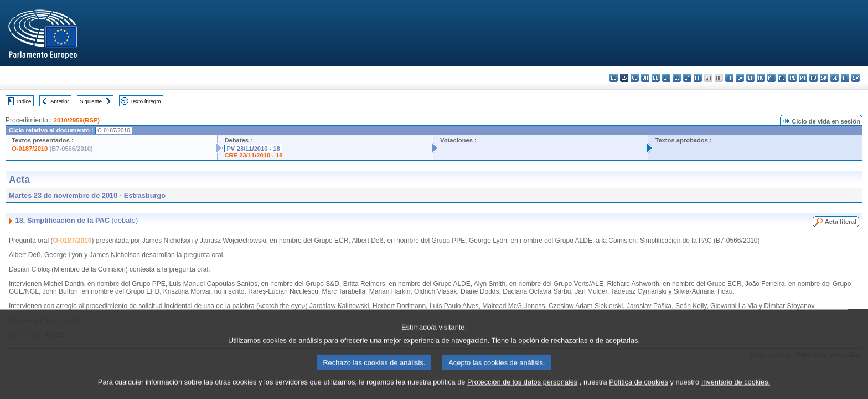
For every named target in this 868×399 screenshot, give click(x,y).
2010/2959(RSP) (77, 120)
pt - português (803, 78)
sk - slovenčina (824, 78)
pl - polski (792, 78)
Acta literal (841, 222)
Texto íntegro (145, 101)
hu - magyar (761, 78)
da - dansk (645, 78)
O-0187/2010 (30, 149)
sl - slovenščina (835, 78)
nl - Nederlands (782, 78)
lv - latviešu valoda (740, 78)
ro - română (813, 78)
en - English (687, 78)
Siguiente (91, 101)
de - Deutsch (656, 78)
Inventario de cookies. (736, 390)
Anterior (60, 101)
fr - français (698, 78)
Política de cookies (639, 390)
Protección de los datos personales (522, 390)
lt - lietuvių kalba (750, 78)
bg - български (614, 78)
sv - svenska (856, 78)
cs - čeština (635, 78)
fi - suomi (845, 78)
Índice (24, 101)
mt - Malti (771, 78)
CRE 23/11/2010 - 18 (253, 155)
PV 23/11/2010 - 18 (253, 149)
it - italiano (729, 78)
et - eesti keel (666, 78)
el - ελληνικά (677, 78)
